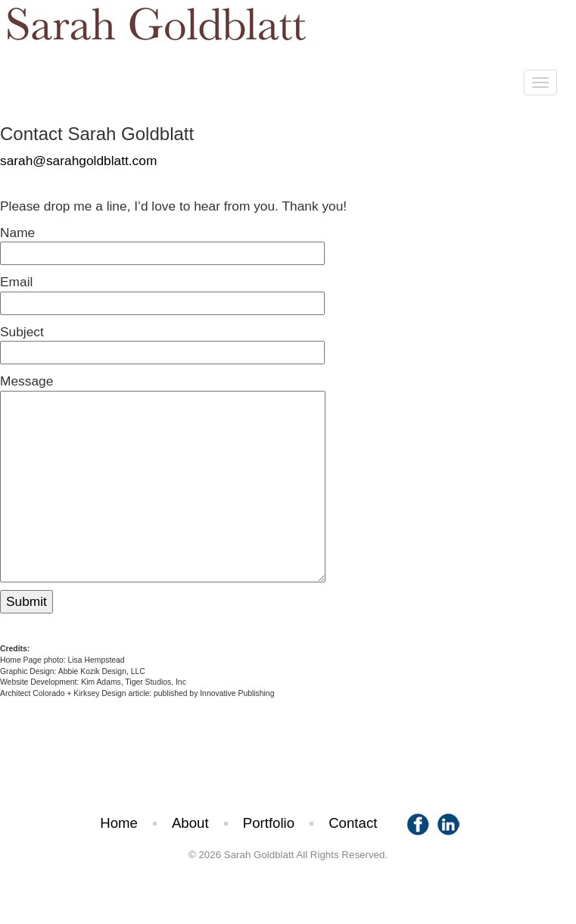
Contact (353, 823)
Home (119, 823)
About (190, 823)
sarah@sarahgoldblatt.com (78, 161)
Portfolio (269, 823)
